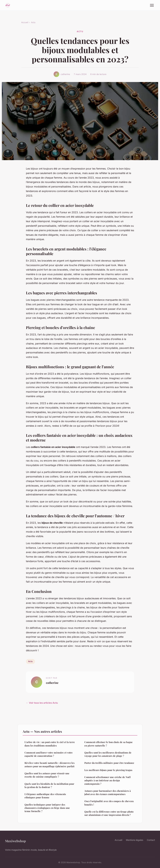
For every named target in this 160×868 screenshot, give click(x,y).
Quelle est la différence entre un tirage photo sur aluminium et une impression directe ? (109, 813)
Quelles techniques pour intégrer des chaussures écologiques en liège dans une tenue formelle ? (47, 808)
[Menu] (152, 5)
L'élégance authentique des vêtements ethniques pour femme (45, 796)
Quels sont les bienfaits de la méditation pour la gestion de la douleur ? (49, 785)
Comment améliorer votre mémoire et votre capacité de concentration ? (49, 754)
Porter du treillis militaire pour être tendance (109, 763)
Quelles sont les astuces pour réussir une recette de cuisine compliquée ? (47, 775)
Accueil (25, 22)
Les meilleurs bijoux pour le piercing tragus (108, 770)
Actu (33, 22)
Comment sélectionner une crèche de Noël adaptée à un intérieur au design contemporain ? (107, 780)
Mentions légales (135, 840)
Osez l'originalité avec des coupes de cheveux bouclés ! (109, 803)
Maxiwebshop (15, 841)
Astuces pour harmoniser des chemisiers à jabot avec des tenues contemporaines (108, 792)
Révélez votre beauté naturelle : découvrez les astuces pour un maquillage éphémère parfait (50, 764)
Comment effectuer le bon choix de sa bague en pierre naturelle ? (109, 744)
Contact (151, 840)
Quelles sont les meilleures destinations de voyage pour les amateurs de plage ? (108, 754)
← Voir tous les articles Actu (42, 703)
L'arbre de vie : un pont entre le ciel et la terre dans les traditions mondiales (50, 744)
